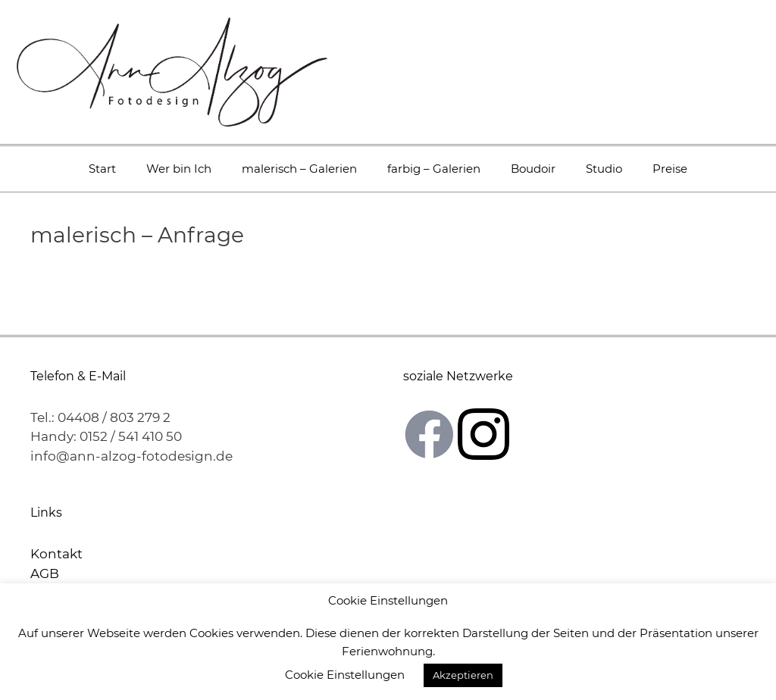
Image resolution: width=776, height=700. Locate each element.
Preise (670, 169)
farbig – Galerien (434, 169)
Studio (604, 169)
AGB (45, 573)
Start (102, 169)
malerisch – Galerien (299, 169)
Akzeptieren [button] (463, 675)
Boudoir (533, 169)
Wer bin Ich (179, 169)
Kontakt (56, 554)
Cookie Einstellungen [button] (345, 675)
